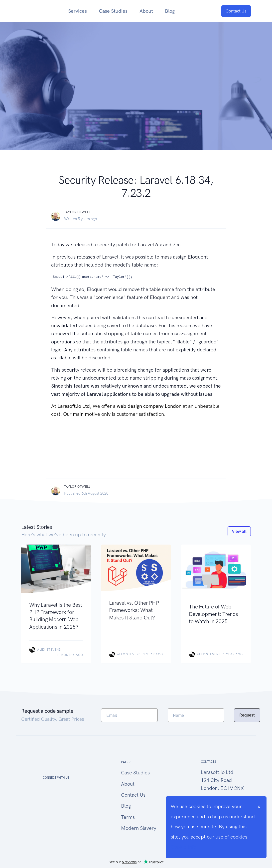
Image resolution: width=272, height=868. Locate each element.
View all (239, 531)
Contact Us (236, 11)
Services (77, 11)
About (146, 11)
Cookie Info (184, 847)
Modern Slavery (139, 828)
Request (247, 715)
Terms (128, 817)
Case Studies (113, 11)
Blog (170, 11)
